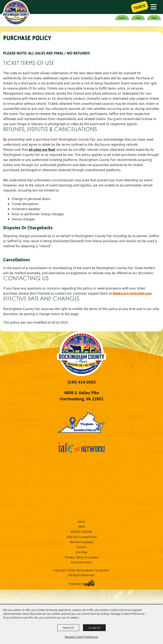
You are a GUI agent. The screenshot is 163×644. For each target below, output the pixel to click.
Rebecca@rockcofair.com (132, 293)
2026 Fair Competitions (82, 537)
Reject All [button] (68, 628)
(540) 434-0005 (82, 382)
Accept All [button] (94, 628)
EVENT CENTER (81, 532)
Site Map (82, 552)
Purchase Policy (82, 562)
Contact (81, 547)
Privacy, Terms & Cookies (81, 557)
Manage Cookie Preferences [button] (81, 637)
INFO (82, 527)
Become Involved (81, 542)
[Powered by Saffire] (89, 584)
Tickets (140, 7)
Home (81, 521)
